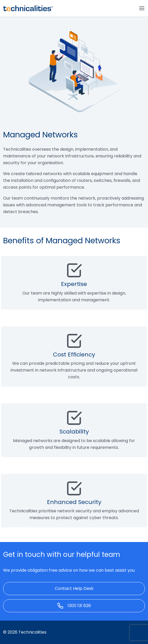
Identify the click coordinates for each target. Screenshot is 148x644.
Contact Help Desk (74, 588)
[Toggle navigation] (142, 8)
